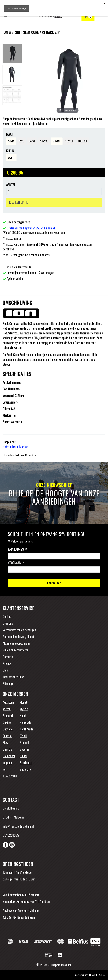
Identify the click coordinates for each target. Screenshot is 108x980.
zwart (11, 158)
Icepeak (7, 762)
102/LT (69, 141)
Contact (8, 616)
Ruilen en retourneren (16, 650)
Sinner (24, 756)
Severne (24, 749)
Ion (4, 769)
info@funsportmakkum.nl (18, 826)
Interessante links (14, 677)
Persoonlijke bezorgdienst (18, 636)
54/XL (32, 141)
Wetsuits (9, 446)
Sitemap (8, 683)
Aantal (11, 185)
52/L (21, 141)
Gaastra (7, 749)
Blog (5, 670)
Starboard (26, 762)
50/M (11, 141)
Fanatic (7, 736)
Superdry (25, 769)
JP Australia (10, 776)
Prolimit (24, 742)
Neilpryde (25, 722)
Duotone (8, 729)
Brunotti (8, 715)
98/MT (57, 141)
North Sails (26, 729)
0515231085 (11, 835)
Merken (23, 446)
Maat (9, 134)
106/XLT (83, 141)
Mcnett (24, 702)
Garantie (8, 657)
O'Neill (23, 736)
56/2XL (44, 141)
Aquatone (8, 702)
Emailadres (17, 550)
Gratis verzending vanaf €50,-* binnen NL (31, 228)
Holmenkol (9, 756)
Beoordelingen (26, 917)
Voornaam (16, 563)
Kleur (10, 151)
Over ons (8, 623)
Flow (5, 742)
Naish (23, 715)
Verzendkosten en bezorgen (19, 630)
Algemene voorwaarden (17, 643)
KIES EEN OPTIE (18, 202)
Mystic (24, 709)
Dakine (7, 722)
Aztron (7, 709)
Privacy (7, 663)
